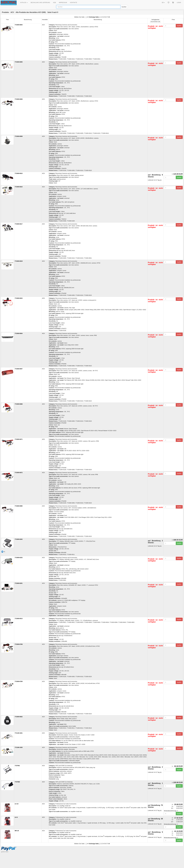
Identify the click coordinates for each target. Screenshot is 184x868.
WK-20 (17, 831)
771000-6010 (19, 173)
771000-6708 (19, 644)
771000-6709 (19, 681)
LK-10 (17, 804)
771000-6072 (19, 473)
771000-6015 (19, 187)
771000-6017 (19, 224)
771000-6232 (19, 558)
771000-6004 (19, 25)
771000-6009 (19, 136)
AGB (54, 3)
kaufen (179, 26)
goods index (5, 852)
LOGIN (179, 3)
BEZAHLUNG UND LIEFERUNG (40, 3)
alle (155, 22)
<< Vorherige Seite (93, 17)
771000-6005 (19, 62)
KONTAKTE (74, 3)
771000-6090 (19, 506)
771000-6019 (19, 261)
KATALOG (24, 3)
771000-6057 (19, 369)
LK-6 (16, 817)
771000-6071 (19, 439)
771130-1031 (19, 733)
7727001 (17, 766)
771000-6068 (19, 404)
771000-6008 (19, 99)
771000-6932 (19, 717)
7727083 (17, 782)
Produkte (5, 12)
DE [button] (163, 3)
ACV (12, 12)
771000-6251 (19, 583)
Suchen (124, 7)
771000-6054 (19, 333)
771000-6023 (19, 298)
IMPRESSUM (63, 3)
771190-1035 (19, 747)
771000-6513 (19, 619)
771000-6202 (19, 539)
